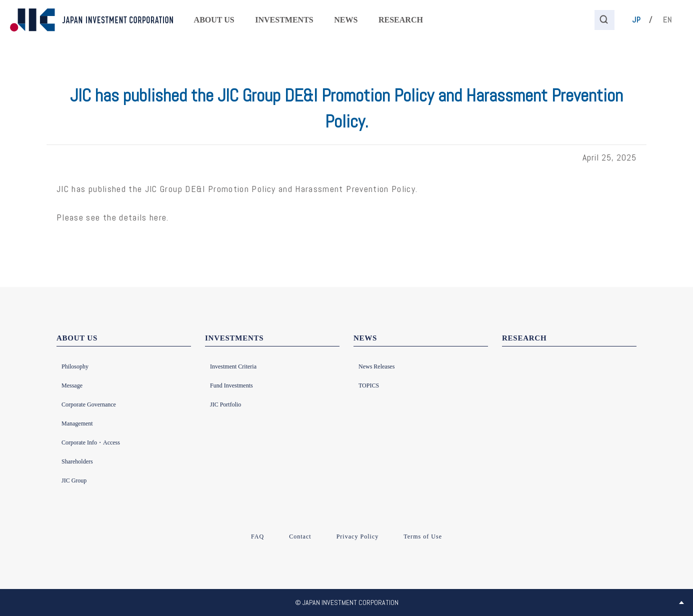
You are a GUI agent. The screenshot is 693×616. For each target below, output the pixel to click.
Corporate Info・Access (91, 442)
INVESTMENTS (284, 20)
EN (667, 20)
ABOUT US (214, 20)
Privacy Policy (358, 536)
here (158, 217)
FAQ (257, 536)
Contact (300, 536)
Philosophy (75, 366)
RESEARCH (401, 20)
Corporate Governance (89, 404)
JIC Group (74, 480)
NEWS (346, 20)
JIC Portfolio (225, 404)
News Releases (376, 366)
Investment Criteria (233, 366)
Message (72, 385)
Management (77, 423)
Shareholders (77, 461)
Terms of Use (423, 536)
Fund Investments (231, 385)
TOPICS (369, 385)
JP (637, 20)
